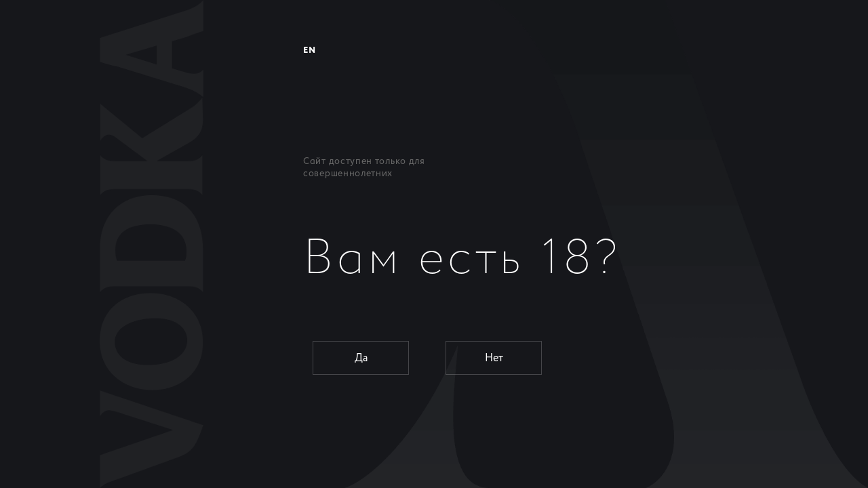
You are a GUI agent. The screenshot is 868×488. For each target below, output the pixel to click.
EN (309, 50)
